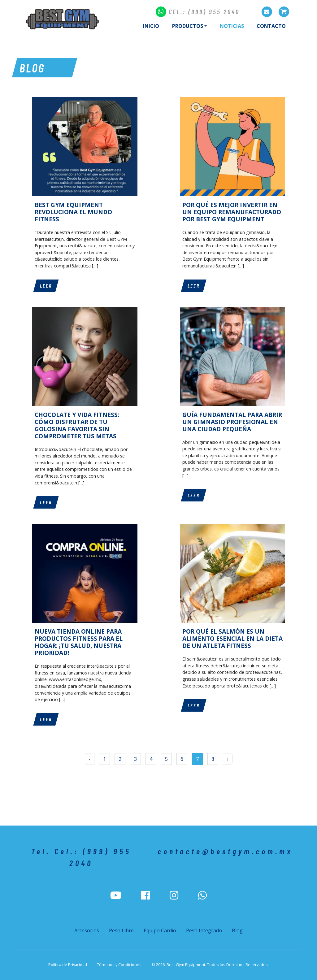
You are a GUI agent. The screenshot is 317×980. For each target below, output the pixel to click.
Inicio (151, 26)
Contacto (271, 26)
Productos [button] (188, 26)
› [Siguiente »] (228, 759)
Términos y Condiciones (119, 965)
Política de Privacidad (68, 965)
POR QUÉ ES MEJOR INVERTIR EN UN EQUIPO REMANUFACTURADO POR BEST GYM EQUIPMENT (232, 212)
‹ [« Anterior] (90, 759)
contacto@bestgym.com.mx (225, 851)
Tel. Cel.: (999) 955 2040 (81, 857)
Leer (46, 286)
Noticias (235, 26)
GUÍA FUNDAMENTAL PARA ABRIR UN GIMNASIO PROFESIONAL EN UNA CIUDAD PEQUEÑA (232, 422)
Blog (237, 930)
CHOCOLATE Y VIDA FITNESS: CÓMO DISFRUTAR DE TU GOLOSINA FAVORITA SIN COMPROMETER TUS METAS (77, 425)
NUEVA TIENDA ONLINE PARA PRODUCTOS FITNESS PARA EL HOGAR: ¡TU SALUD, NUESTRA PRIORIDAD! (79, 642)
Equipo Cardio (160, 930)
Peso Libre (121, 930)
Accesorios (87, 930)
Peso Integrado (204, 930)
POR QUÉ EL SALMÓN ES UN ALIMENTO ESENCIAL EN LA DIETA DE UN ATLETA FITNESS (232, 638)
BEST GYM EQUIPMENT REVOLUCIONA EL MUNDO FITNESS (73, 212)
